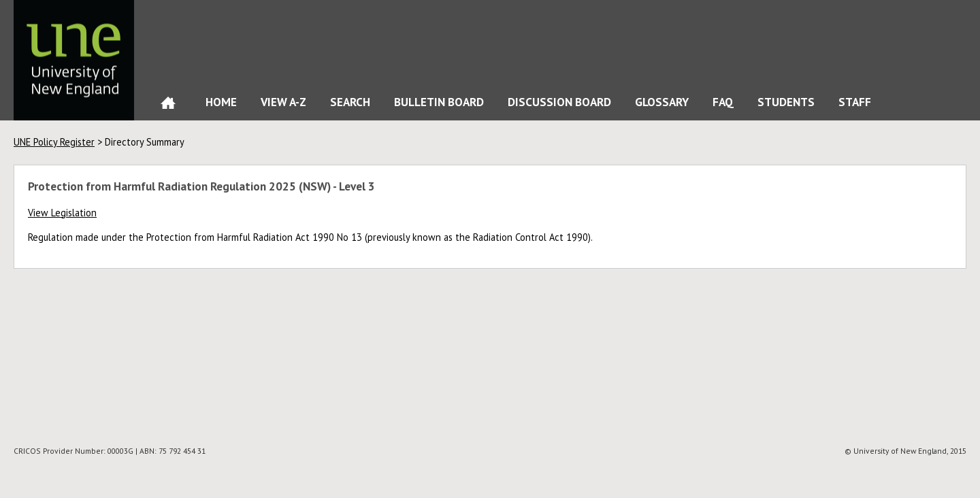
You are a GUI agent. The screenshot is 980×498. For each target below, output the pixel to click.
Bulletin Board (439, 102)
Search (350, 102)
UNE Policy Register (54, 142)
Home (168, 106)
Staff (855, 102)
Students (786, 102)
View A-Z (283, 102)
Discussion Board (559, 102)
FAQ (723, 102)
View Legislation (62, 213)
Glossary (662, 102)
